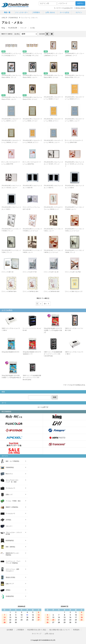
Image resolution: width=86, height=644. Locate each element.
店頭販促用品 (10, 596)
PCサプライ (9, 474)
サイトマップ (37, 634)
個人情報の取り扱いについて (60, 630)
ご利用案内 (36, 12)
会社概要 (10, 630)
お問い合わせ (50, 12)
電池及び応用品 (10, 577)
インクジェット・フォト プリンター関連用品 (13, 562)
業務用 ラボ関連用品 (12, 507)
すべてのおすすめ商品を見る (75, 385)
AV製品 (8, 590)
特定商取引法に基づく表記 (37, 630)
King (3, 28)
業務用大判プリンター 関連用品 (12, 554)
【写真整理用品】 (13, 18)
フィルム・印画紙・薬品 (13, 501)
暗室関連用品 (10, 541)
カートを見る (64, 12)
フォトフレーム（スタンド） (30, 18)
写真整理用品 (10, 467)
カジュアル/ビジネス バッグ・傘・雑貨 (12, 481)
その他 (32, 28)
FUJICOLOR (13, 28)
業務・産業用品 (10, 547)
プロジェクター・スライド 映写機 (14, 533)
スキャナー (9, 526)
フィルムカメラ (10, 514)
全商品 (4, 18)
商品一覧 (7, 12)
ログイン (79, 12)
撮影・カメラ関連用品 (12, 461)
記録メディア (10, 584)
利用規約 (76, 630)
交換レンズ (9, 495)
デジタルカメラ (10, 488)
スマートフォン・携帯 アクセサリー (12, 570)
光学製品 (8, 520)
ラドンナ (23, 28)
